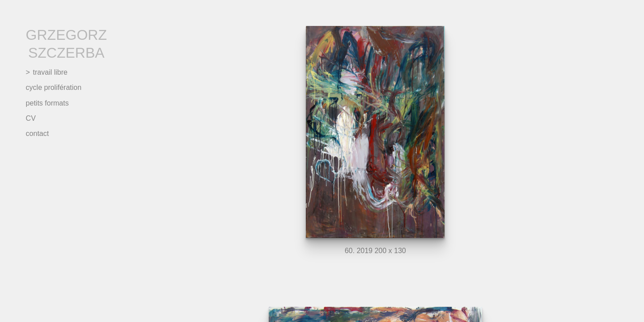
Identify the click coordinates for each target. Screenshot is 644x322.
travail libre (50, 72)
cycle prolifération (54, 87)
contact (38, 133)
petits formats (47, 103)
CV (31, 118)
